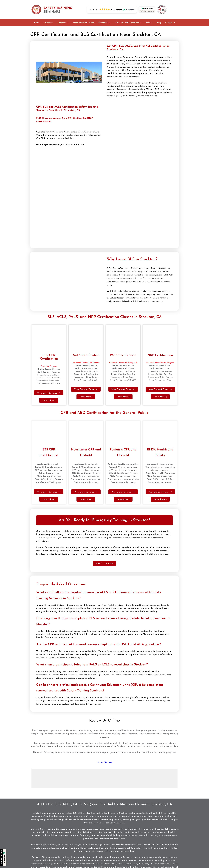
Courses (48, 23)
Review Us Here (105, 762)
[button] (112, 10)
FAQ (149, 23)
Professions (104, 23)
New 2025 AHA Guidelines (128, 23)
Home (37, 23)
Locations (63, 23)
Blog (159, 23)
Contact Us (170, 23)
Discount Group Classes (84, 23)
